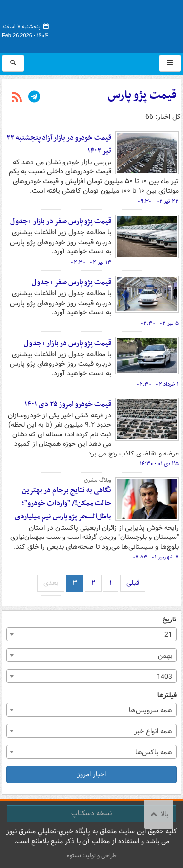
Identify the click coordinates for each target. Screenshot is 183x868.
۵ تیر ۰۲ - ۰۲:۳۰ (160, 323)
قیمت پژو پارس (142, 95)
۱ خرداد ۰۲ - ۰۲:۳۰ (158, 384)
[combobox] (91, 634)
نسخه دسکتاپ (91, 813)
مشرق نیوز (108, 24)
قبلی (133, 583)
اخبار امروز (91, 774)
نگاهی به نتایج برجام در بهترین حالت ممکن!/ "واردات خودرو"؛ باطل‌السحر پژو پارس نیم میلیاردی (63, 503)
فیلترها (167, 695)
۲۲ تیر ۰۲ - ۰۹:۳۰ (158, 201)
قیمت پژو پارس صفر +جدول (71, 282)
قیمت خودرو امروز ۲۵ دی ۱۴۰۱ (68, 404)
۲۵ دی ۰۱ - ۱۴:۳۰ (159, 464)
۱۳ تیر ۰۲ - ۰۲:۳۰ (91, 262)
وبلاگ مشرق (98, 480)
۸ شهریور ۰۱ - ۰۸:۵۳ (155, 557)
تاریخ (170, 620)
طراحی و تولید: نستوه (92, 856)
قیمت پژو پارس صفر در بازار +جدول (61, 221)
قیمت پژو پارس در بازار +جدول (68, 343)
